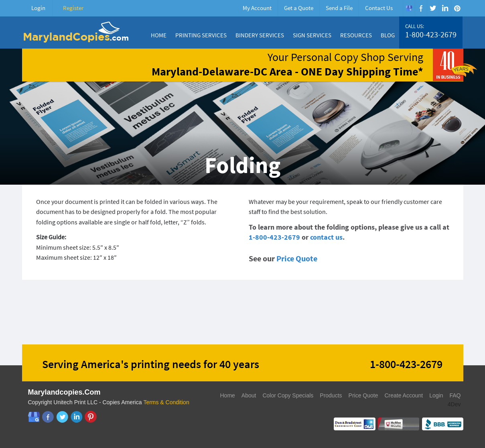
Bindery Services (260, 35)
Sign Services (312, 35)
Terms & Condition (166, 402)
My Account (257, 8)
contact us (326, 237)
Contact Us (379, 8)
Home (159, 35)
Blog (388, 35)
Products (331, 395)
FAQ (455, 395)
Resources (356, 35)
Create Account (404, 395)
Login (38, 8)
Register (73, 8)
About (249, 395)
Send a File (339, 8)
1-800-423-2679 (431, 35)
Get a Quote (299, 8)
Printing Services (201, 35)
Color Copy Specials (288, 395)
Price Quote (297, 258)
